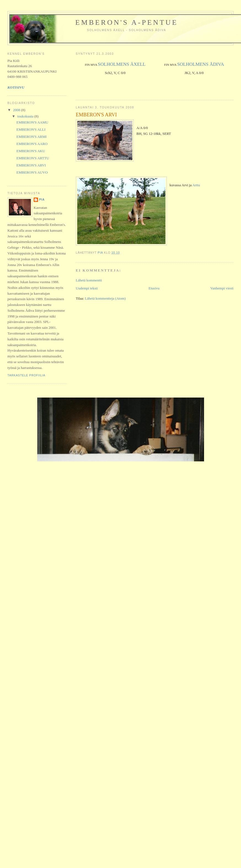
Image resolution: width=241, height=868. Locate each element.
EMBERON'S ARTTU (33, 158)
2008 (17, 110)
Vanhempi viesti (222, 288)
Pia (42, 200)
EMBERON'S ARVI (31, 165)
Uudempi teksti (87, 288)
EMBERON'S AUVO (32, 172)
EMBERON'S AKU (31, 151)
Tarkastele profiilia (26, 375)
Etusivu (154, 288)
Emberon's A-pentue (127, 22)
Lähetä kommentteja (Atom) (105, 298)
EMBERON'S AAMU (32, 122)
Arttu (196, 185)
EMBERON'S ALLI (31, 129)
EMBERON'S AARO (32, 144)
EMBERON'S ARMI (32, 137)
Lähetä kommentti (89, 280)
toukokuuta (26, 116)
